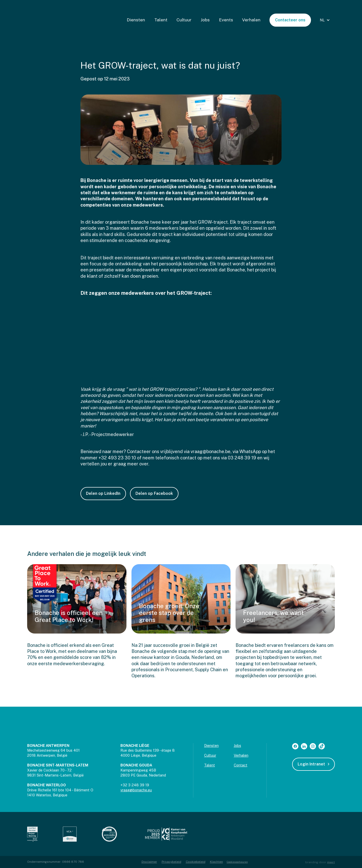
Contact (241, 765)
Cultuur (184, 20)
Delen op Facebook (154, 493)
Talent (161, 20)
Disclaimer (149, 862)
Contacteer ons (290, 20)
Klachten (216, 862)
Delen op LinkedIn (103, 493)
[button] (325, 20)
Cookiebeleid (196, 862)
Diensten (136, 20)
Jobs (205, 20)
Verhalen (251, 20)
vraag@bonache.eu (136, 790)
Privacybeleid (171, 862)
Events (226, 20)
